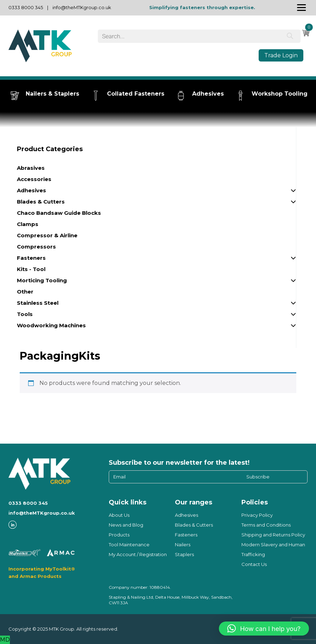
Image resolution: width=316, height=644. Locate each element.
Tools (156, 315)
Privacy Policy (257, 515)
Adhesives (156, 192)
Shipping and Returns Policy (273, 535)
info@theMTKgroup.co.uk (82, 7)
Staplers (184, 554)
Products (119, 535)
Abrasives (31, 168)
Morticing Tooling (156, 282)
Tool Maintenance (129, 545)
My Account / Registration (138, 554)
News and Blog (126, 525)
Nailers (183, 545)
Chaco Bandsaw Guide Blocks (59, 213)
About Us (119, 515)
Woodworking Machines (156, 327)
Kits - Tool (31, 269)
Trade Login (281, 55)
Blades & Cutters (156, 203)
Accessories (34, 179)
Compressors (36, 247)
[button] (264, 629)
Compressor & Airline (47, 235)
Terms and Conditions (266, 525)
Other (25, 292)
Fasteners (156, 259)
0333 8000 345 (26, 7)
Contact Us (254, 564)
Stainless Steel (156, 304)
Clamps (28, 224)
